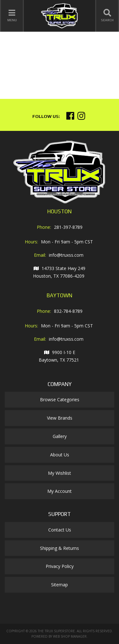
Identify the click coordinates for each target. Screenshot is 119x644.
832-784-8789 (68, 311)
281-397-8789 (68, 227)
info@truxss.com (66, 255)
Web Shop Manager (70, 636)
